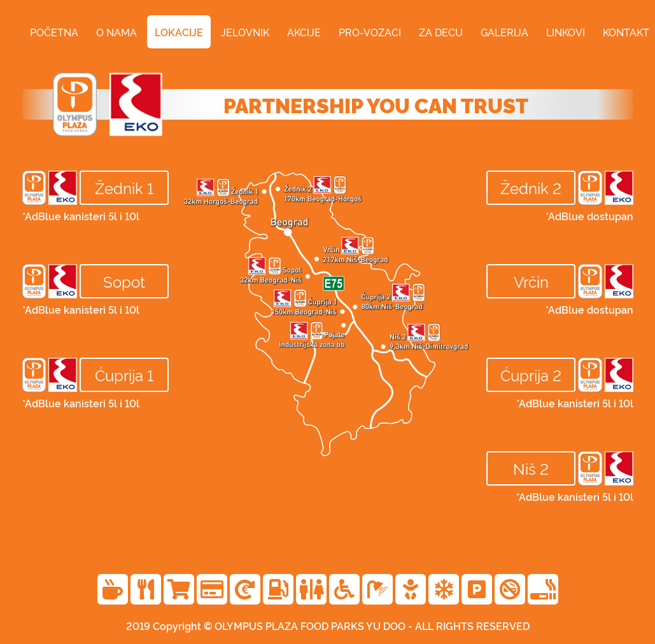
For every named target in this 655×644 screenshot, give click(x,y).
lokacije (179, 32)
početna (54, 32)
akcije (304, 32)
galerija (504, 32)
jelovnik (245, 32)
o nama (116, 32)
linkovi (566, 32)
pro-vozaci (370, 32)
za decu (441, 32)
